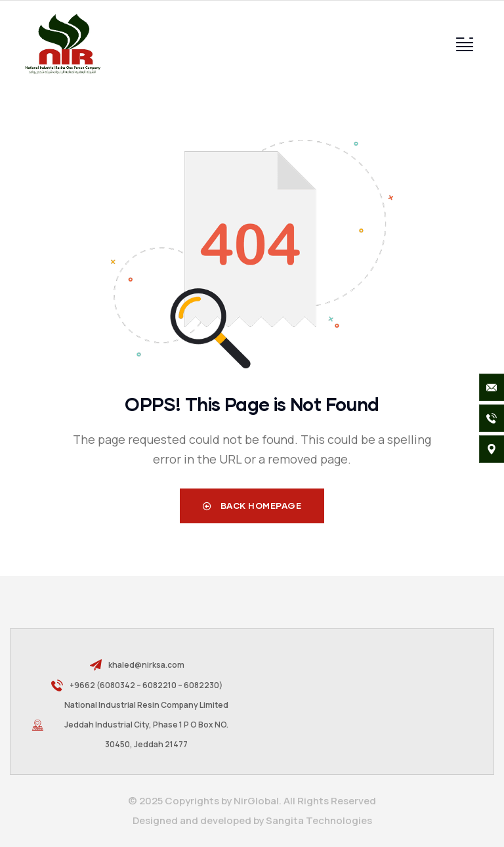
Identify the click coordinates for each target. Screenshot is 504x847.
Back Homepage (252, 506)
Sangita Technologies (319, 820)
